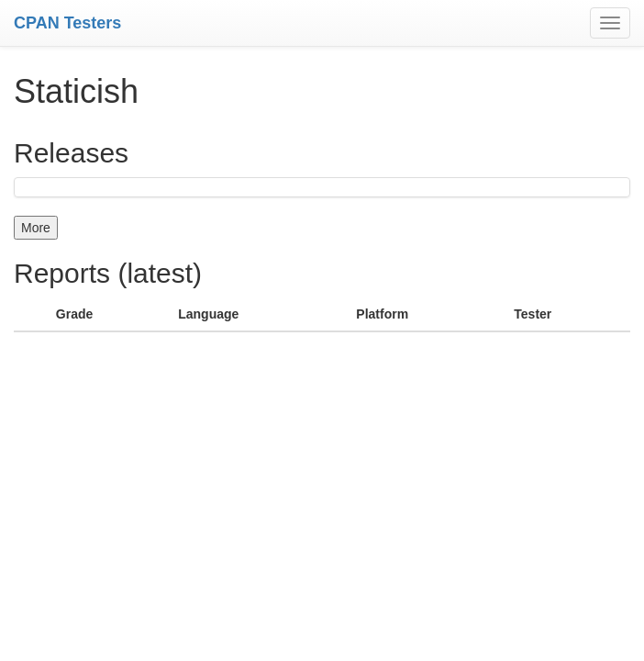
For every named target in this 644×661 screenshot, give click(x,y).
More (36, 228)
